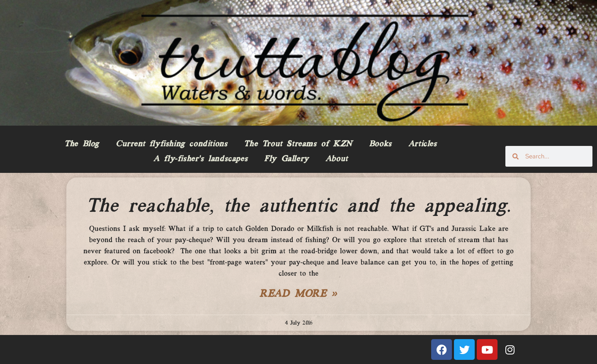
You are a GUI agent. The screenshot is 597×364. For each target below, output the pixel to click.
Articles (423, 144)
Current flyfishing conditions (171, 144)
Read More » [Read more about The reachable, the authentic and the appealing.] (298, 294)
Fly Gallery (286, 159)
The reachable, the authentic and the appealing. (298, 206)
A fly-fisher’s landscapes (200, 159)
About (337, 159)
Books (380, 144)
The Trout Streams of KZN (298, 144)
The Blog (82, 144)
